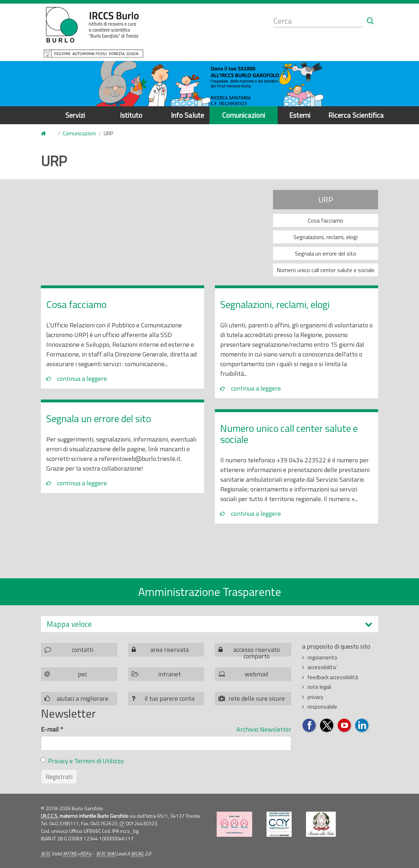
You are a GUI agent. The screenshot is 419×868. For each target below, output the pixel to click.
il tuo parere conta (170, 698)
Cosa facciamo (326, 220)
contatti (83, 650)
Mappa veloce (69, 624)
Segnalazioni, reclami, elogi (326, 237)
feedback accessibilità (333, 677)
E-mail (52, 729)
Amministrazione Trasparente (210, 592)
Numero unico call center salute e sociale (326, 270)
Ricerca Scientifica (356, 115)
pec (83, 674)
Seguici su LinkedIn (362, 726)
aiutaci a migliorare (83, 698)
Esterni (300, 115)
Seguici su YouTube (345, 726)
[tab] (209, 624)
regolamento (322, 657)
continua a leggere (82, 379)
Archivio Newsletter (264, 729)
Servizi (75, 115)
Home (45, 134)
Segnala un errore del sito (326, 253)
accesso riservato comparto (256, 651)
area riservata (170, 650)
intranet (170, 674)
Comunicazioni (244, 115)
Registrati (59, 777)
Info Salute (187, 115)
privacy (315, 697)
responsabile (322, 707)
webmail (256, 674)
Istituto (131, 115)
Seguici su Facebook (309, 726)
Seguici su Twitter (327, 726)
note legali (319, 687)
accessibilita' (322, 667)
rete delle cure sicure (257, 698)
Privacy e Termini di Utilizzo (86, 761)
